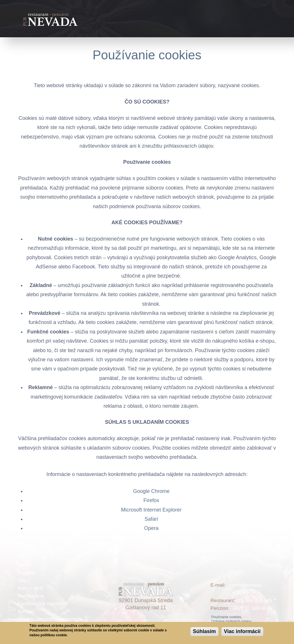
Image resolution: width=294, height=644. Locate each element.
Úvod (24, 565)
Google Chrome (151, 491)
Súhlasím (204, 631)
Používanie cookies (147, 55)
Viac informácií (242, 631)
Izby (22, 580)
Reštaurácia (31, 596)
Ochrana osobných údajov (231, 621)
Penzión (27, 573)
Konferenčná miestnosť (43, 604)
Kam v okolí (31, 588)
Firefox (151, 500)
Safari (151, 519)
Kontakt (26, 611)
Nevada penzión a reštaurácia (50, 619)
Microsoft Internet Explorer (151, 510)
